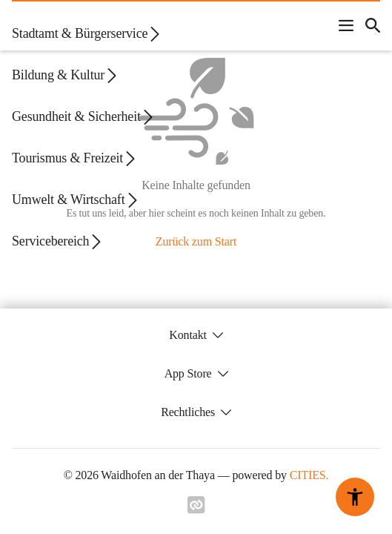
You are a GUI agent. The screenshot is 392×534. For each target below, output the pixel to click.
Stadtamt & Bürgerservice (87, 34)
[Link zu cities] (196, 505)
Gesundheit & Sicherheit (84, 117)
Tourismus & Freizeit (75, 158)
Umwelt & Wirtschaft (76, 200)
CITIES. (309, 475)
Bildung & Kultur (66, 75)
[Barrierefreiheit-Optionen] (355, 497)
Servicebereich (58, 241)
